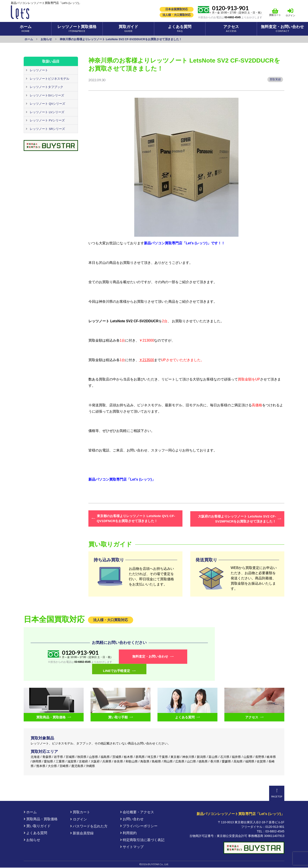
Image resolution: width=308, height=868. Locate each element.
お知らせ (32, 840)
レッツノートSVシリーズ (47, 96)
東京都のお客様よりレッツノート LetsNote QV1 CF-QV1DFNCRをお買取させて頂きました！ (135, 518)
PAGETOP (277, 797)
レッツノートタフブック (46, 87)
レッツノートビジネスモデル (49, 79)
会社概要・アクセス (137, 813)
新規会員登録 (82, 834)
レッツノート (39, 70)
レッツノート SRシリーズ (47, 129)
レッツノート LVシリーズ (47, 112)
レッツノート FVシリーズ (47, 121)
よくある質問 (35, 833)
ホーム (30, 813)
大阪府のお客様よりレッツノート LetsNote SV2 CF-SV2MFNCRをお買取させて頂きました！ (238, 518)
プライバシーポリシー (139, 826)
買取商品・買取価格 (41, 819)
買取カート (275, 12)
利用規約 (128, 833)
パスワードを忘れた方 (89, 827)
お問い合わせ (132, 819)
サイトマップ (132, 847)
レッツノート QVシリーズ (47, 104)
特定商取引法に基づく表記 (142, 840)
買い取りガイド (37, 826)
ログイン (291, 16)
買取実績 (275, 80)
